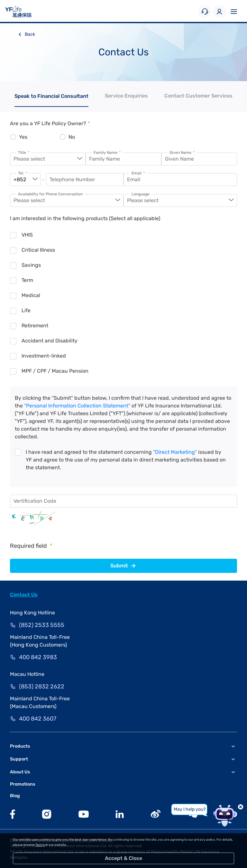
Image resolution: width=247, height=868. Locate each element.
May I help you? (190, 809)
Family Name (107, 153)
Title (24, 153)
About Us (20, 772)
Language (141, 194)
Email (138, 173)
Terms (40, 845)
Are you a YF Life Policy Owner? (50, 123)
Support (19, 759)
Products (20, 746)
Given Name (182, 153)
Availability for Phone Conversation (50, 194)
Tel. (23, 173)
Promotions (23, 784)
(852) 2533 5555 (42, 625)
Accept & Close (123, 858)
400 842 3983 (38, 657)
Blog (15, 796)
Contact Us (24, 595)
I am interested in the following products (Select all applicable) (85, 218)
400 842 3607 (38, 719)
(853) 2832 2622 (42, 686)
